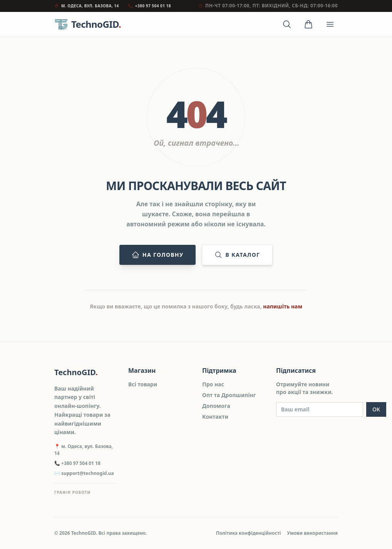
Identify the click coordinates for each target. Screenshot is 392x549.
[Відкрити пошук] (287, 24)
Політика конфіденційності (249, 533)
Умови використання (312, 533)
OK (376, 409)
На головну (158, 255)
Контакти (215, 417)
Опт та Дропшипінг (229, 395)
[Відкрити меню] (330, 24)
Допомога (216, 406)
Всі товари (143, 384)
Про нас (213, 384)
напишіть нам (283, 306)
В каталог (237, 255)
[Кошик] (308, 24)
